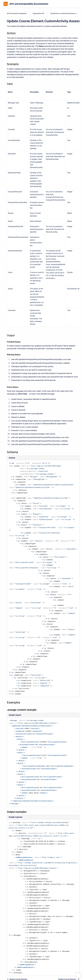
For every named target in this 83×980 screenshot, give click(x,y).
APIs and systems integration (17, 13)
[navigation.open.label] (78, 975)
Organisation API (38, 13)
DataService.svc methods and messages (64, 13)
